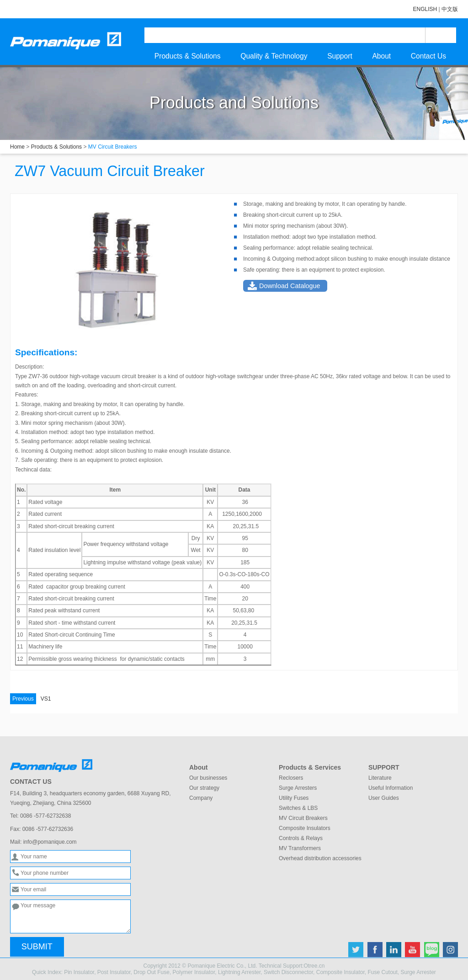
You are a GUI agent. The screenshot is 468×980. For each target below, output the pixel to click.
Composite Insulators (305, 828)
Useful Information (391, 788)
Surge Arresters (298, 788)
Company (201, 798)
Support (340, 56)
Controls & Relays (301, 838)
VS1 (30, 699)
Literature (380, 778)
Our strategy (204, 788)
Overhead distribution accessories (320, 858)
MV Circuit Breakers (303, 818)
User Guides (384, 798)
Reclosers (291, 778)
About (381, 56)
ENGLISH (425, 9)
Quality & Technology (274, 56)
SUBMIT (37, 947)
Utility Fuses (294, 798)
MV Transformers (300, 848)
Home (17, 147)
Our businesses (208, 778)
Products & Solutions (188, 56)
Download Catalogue (290, 286)
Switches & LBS (298, 808)
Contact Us (428, 56)
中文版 (450, 9)
